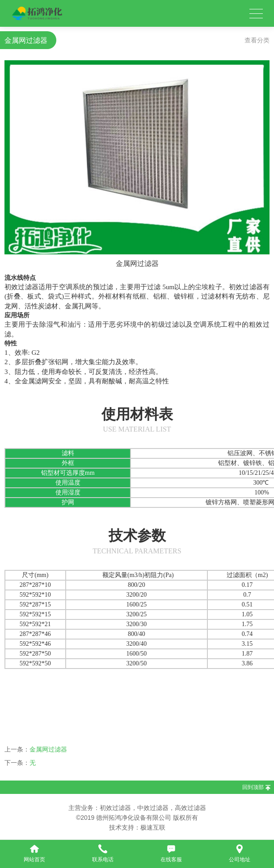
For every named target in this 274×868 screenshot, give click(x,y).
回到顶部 (253, 787)
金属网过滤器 (48, 749)
